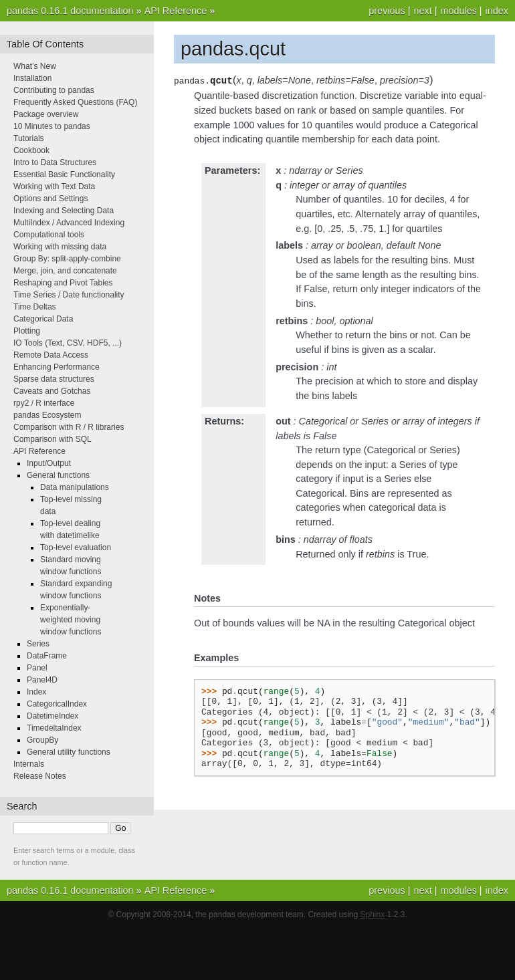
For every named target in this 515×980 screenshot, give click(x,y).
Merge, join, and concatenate (65, 271)
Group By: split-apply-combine (67, 259)
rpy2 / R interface (44, 403)
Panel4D (42, 680)
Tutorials (29, 138)
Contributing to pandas (54, 90)
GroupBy (42, 740)
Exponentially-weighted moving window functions (71, 620)
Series (38, 644)
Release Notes (40, 776)
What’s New (35, 66)
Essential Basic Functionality (64, 174)
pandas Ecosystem (47, 415)
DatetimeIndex (53, 716)
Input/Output (49, 463)
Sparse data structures (54, 379)
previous (387, 11)
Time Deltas (35, 307)
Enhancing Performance (57, 367)
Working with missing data (60, 247)
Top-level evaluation (76, 547)
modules (458, 11)
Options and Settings (50, 199)
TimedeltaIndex (54, 728)
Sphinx (373, 914)
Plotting (27, 331)
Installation (32, 78)
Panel (37, 668)
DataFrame (47, 656)
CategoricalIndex (57, 704)
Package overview (46, 114)
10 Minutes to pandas (52, 126)
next (422, 11)
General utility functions (69, 752)
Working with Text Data (54, 187)
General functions (58, 475)
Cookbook (31, 150)
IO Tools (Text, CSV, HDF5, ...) (68, 343)
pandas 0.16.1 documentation (70, 11)
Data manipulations (75, 487)
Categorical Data (43, 319)
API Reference (176, 11)
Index (36, 692)
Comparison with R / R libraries (69, 427)
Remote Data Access (51, 355)
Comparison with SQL (53, 439)
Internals (29, 764)
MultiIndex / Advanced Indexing (69, 223)
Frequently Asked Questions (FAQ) (75, 102)
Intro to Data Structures (55, 162)
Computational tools (49, 235)
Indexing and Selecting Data (64, 211)
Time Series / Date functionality (69, 295)
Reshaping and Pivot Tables (63, 283)
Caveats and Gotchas (52, 391)
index (497, 11)
